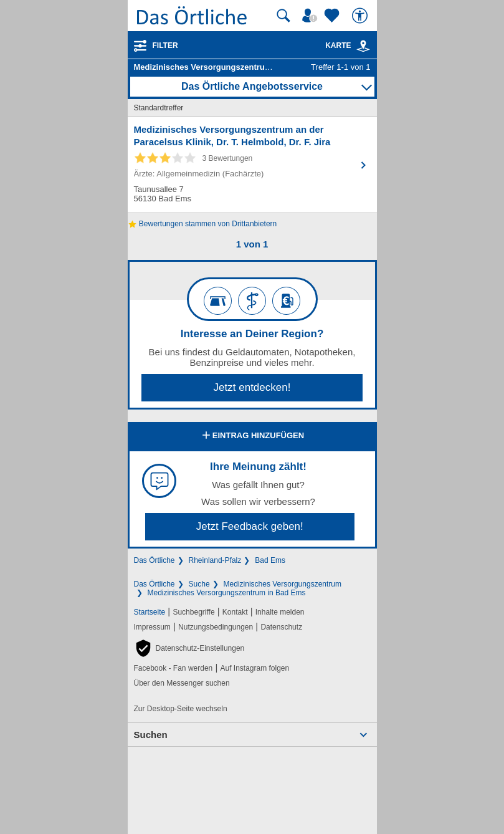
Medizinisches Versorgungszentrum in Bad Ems (227, 593)
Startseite (150, 612)
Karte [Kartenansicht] (348, 46)
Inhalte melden (280, 612)
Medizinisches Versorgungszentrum (283, 584)
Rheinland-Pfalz (215, 560)
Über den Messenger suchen (182, 683)
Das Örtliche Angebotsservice (252, 86)
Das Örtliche (155, 560)
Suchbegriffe (193, 612)
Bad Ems (270, 560)
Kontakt (235, 612)
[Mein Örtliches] (311, 16)
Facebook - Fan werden (174, 668)
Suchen (151, 735)
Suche (199, 584)
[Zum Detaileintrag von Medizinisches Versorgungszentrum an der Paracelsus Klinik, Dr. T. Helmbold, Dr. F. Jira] (252, 165)
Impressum (152, 627)
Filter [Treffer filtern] (165, 46)
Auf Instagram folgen (254, 668)
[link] (363, 46)
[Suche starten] (283, 16)
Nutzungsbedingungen (216, 627)
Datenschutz (281, 627)
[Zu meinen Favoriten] (333, 16)
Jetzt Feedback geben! (250, 526)
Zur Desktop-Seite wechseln (181, 709)
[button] (189, 648)
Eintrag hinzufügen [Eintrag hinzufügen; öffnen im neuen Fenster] (252, 436)
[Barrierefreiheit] (361, 16)
